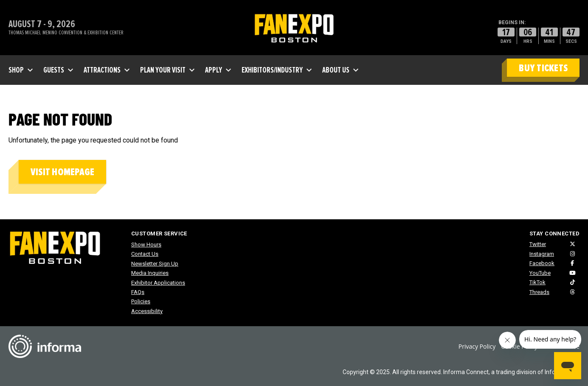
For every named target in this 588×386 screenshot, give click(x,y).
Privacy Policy (477, 346)
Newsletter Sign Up (155, 264)
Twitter (538, 244)
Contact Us (145, 254)
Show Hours (146, 245)
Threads (539, 292)
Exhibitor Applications (158, 283)
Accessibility (147, 311)
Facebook (542, 263)
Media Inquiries (150, 273)
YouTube (540, 273)
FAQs (138, 292)
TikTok (537, 282)
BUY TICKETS (543, 68)
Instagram (542, 254)
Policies (141, 301)
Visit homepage (62, 172)
